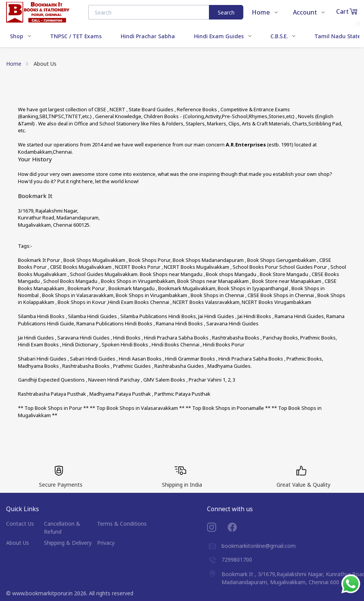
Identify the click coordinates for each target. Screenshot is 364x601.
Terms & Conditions (122, 524)
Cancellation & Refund (62, 528)
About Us (18, 543)
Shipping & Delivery (68, 543)
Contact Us (20, 524)
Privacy (106, 543)
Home (14, 64)
